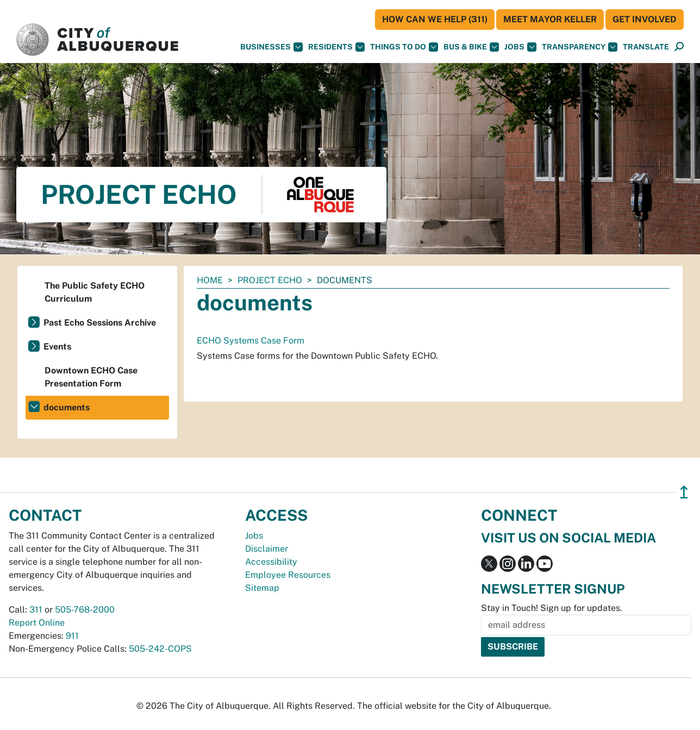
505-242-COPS (160, 649)
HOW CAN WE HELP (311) (435, 19)
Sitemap (262, 588)
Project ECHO (270, 280)
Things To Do (404, 47)
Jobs (520, 47)
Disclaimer (267, 549)
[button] (646, 47)
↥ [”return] (684, 492)
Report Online (37, 623)
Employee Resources (288, 575)
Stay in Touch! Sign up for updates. (552, 608)
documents (67, 407)
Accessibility (271, 562)
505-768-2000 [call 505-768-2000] (85, 610)
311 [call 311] (36, 610)
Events (57, 347)
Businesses (271, 47)
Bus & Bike (471, 47)
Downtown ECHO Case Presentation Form (91, 377)
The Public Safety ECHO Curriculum (95, 292)
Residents (336, 47)
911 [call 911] (72, 636)
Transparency (580, 47)
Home (210, 280)
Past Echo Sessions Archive (100, 323)
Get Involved (645, 19)
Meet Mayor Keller (550, 19)
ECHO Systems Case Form (251, 341)
